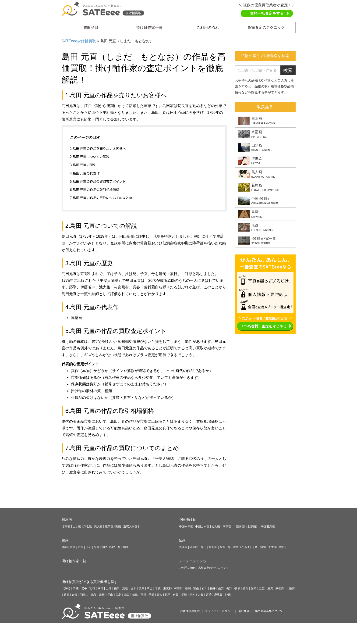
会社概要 (244, 611)
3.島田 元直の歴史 (83, 165)
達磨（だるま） (243, 547)
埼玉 (150, 588)
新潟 (188, 588)
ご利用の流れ (208, 27)
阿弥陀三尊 (198, 547)
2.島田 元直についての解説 (90, 157)
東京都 (167, 588)
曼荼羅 (183, 547)
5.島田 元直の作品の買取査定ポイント (98, 181)
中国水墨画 (186, 526)
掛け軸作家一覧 (149, 27)
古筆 (81, 547)
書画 (65, 540)
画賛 (73, 547)
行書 (96, 547)
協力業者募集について (269, 611)
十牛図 (272, 547)
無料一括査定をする (267, 13)
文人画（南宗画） (223, 526)
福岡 (168, 595)
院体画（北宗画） (247, 526)
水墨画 (66, 526)
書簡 (125, 547)
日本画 (67, 520)
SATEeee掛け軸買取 (79, 41)
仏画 (182, 540)
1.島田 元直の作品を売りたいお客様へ (98, 148)
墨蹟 (65, 547)
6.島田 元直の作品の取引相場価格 (95, 190)
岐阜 (237, 588)
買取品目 (91, 27)
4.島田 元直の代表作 (85, 173)
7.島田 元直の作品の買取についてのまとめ (101, 198)
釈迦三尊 (225, 547)
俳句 (88, 547)
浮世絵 (88, 526)
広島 (118, 595)
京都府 (280, 588)
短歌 (104, 547)
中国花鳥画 (268, 526)
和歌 (112, 547)
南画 (118, 526)
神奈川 (178, 588)
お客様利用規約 (190, 611)
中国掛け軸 (187, 520)
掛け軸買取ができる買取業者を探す (90, 582)
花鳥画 (109, 526)
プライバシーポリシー (219, 611)
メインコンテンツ (193, 561)
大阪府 (291, 588)
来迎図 (213, 547)
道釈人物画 (130, 526)
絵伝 (282, 547)
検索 (288, 70)
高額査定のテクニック (266, 27)
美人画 (98, 526)
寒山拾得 (260, 547)
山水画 (77, 526)
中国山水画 (202, 526)
